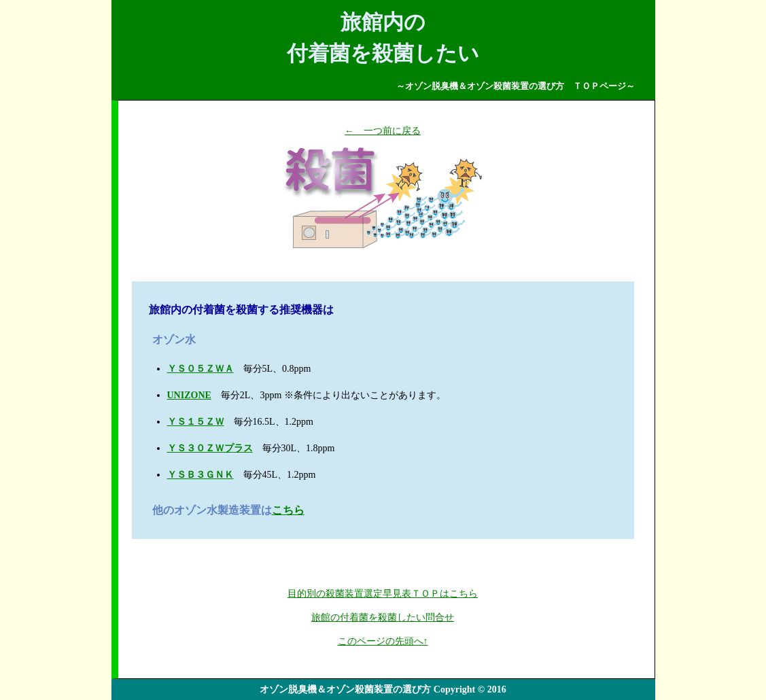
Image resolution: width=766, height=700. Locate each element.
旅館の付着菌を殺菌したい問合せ (383, 617)
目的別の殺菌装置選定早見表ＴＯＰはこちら (383, 594)
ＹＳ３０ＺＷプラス (210, 448)
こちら (288, 510)
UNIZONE (189, 395)
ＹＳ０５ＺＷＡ (201, 369)
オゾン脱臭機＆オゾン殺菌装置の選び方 (345, 689)
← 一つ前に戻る (383, 131)
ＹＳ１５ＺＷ (196, 422)
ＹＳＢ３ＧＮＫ (201, 475)
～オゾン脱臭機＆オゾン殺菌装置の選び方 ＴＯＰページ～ (516, 86)
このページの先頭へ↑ (383, 641)
